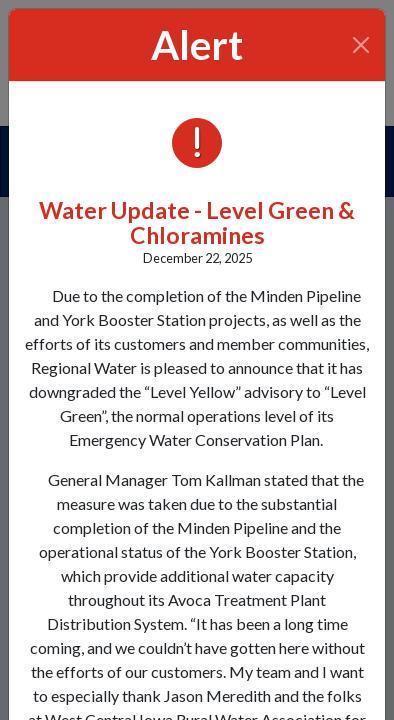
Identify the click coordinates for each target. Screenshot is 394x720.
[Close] (361, 45)
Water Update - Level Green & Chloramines (197, 222)
